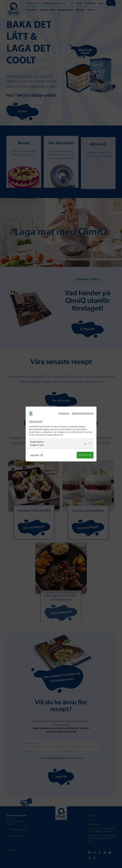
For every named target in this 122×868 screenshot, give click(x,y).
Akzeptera (85, 455)
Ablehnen (37, 455)
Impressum (64, 413)
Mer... (88, 443)
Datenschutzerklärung (83, 413)
